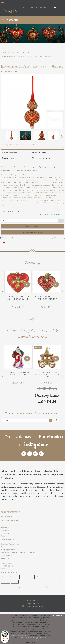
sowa (32, 577)
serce (24, 577)
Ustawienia (5, 530)
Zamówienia (5, 533)
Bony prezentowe (7, 517)
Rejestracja (5, 528)
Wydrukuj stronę (58, 238)
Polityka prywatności (8, 550)
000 (3, 577)
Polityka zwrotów (7, 555)
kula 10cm (41, 577)
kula (10, 577)
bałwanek (5, 582)
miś (59, 577)
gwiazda (51, 577)
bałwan (15, 582)
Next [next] (63, 136)
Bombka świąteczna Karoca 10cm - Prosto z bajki (47, 375)
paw (17, 577)
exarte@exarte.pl (7, 563)
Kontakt (4, 536)
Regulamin (5, 547)
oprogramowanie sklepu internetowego (29, 587)
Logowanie (5, 525)
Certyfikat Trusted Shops (10, 544)
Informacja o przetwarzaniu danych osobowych (18, 552)
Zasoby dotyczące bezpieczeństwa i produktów (20, 145)
